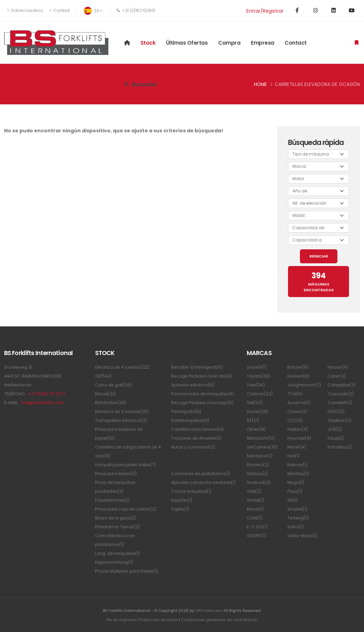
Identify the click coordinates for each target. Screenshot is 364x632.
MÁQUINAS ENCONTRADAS (319, 281)
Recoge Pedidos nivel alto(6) (203, 376)
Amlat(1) (256, 500)
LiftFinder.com (208, 611)
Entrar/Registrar (265, 11)
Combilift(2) (341, 403)
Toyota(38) (259, 376)
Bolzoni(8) (298, 367)
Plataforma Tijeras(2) (118, 527)
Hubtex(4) (298, 429)
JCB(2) (335, 429)
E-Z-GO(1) (257, 527)
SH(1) (293, 500)
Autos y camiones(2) (194, 447)
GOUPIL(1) (257, 536)
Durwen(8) (299, 376)
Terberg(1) (299, 518)
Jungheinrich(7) (305, 385)
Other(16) (257, 429)
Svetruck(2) (259, 482)
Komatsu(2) (340, 447)
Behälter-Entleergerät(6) (199, 367)
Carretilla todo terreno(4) (199, 429)
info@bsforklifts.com (43, 403)
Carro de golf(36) (115, 385)
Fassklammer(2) (113, 500)
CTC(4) (295, 420)
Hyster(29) (258, 411)
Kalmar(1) (298, 465)
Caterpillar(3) (343, 385)
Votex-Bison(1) (303, 536)
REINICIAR (319, 256)
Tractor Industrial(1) (192, 500)
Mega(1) (296, 482)
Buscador (141, 84)
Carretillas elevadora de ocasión (317, 84)
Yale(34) (256, 385)
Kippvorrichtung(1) (115, 562)
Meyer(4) (298, 447)
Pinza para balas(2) (117, 474)
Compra (229, 43)
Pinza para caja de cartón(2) (127, 509)
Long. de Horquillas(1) (119, 553)
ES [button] (93, 11)
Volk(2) (255, 491)
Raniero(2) (259, 465)
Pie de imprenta (120, 619)
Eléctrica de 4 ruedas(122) (124, 367)
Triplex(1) (181, 518)
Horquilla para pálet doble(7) (127, 465)
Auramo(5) (299, 403)
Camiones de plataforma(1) (202, 474)
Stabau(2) (258, 474)
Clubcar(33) (260, 394)
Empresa (263, 43)
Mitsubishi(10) (261, 438)
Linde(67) (257, 367)
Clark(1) (255, 518)
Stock (148, 43)
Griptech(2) (340, 420)
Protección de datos (158, 619)
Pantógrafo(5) (187, 411)
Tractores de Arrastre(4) (198, 438)
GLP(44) (103, 376)
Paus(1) (295, 491)
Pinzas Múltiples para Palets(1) (128, 571)
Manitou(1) (299, 474)
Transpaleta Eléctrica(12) (122, 420)
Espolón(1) (182, 509)
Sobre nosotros (25, 10)
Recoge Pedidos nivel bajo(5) (204, 403)
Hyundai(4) (300, 438)
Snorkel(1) (298, 509)
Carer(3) (337, 376)
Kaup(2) (336, 438)
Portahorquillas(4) (191, 420)
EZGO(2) (337, 411)
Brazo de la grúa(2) (117, 518)
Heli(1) (294, 456)
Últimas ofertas (187, 43)
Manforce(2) (261, 456)
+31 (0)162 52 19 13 (47, 394)
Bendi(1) (256, 509)
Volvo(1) (296, 527)
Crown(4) (298, 411)
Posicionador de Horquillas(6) (204, 394)
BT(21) (253, 420)
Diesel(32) (107, 394)
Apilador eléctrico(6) (194, 385)
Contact (60, 10)
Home (260, 84)
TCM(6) (295, 394)
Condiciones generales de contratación (220, 619)
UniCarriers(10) (263, 447)
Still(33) (255, 403)
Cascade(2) (341, 394)
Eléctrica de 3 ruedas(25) (123, 411)
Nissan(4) (338, 367)
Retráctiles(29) (111, 403)
